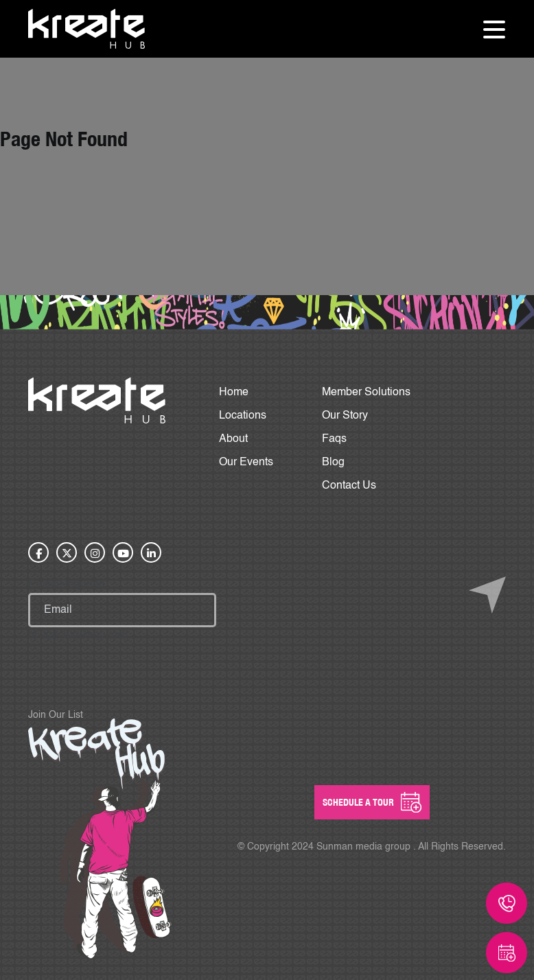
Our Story (345, 416)
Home (234, 393)
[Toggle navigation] (494, 29)
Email (68, 585)
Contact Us (349, 486)
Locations (243, 416)
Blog (333, 463)
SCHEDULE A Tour (372, 802)
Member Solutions (366, 393)
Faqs (334, 439)
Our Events (246, 463)
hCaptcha (78, 635)
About (233, 439)
